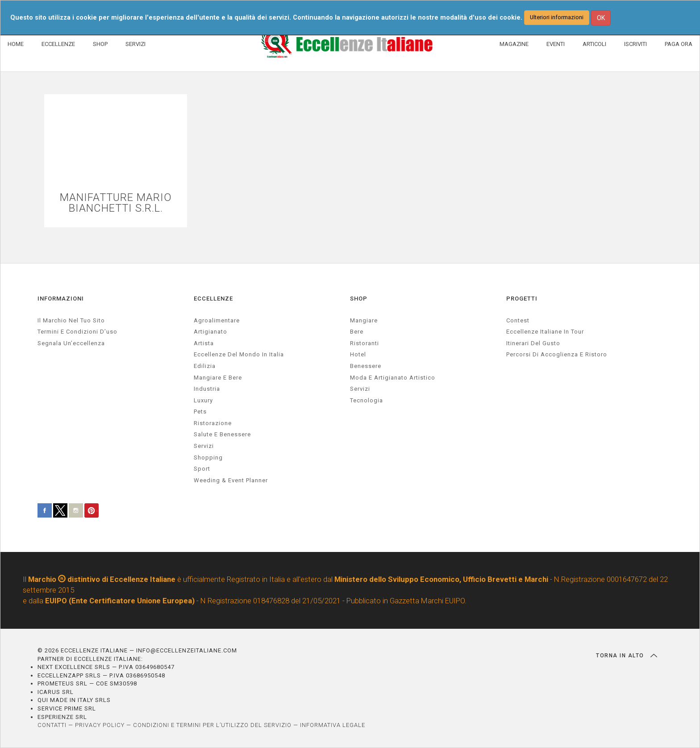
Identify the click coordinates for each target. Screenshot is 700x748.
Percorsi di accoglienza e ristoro (557, 355)
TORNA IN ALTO (627, 656)
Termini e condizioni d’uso (77, 332)
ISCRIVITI (635, 44)
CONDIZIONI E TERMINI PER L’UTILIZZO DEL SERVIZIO (212, 725)
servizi (204, 446)
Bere (357, 332)
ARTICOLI (594, 44)
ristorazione (213, 424)
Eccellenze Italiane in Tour (545, 332)
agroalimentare (217, 320)
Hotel (358, 355)
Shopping (208, 458)
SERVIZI (135, 44)
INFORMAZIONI (61, 299)
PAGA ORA (679, 44)
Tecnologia (367, 400)
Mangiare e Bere (218, 378)
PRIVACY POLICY (100, 725)
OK (601, 18)
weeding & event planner (231, 480)
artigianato (210, 332)
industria (207, 389)
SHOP (100, 44)
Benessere (366, 366)
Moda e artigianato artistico (393, 378)
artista (204, 344)
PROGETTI (522, 299)
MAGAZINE (514, 44)
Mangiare (364, 320)
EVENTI (556, 44)
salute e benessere (222, 435)
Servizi (360, 389)
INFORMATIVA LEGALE (333, 725)
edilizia (205, 366)
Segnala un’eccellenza (71, 344)
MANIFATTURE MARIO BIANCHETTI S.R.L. (116, 203)
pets (200, 412)
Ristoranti (365, 344)
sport (202, 469)
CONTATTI (52, 725)
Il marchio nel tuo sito (71, 320)
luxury (203, 400)
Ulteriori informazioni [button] (557, 17)
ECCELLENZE (58, 44)
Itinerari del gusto (533, 344)
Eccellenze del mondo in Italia (239, 355)
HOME (16, 44)
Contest (518, 320)
